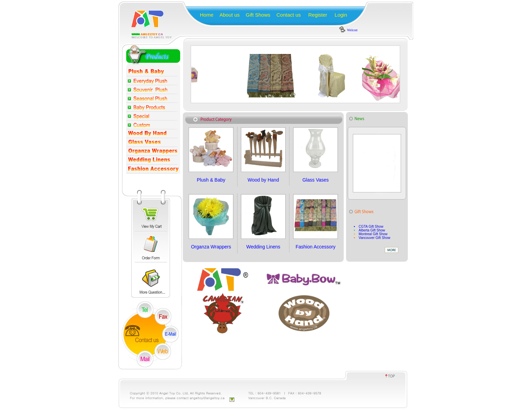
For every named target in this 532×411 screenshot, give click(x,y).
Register (318, 15)
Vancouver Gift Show (374, 238)
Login (341, 15)
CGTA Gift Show (371, 227)
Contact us (289, 15)
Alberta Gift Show (372, 230)
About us (230, 15)
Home (207, 15)
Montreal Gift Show (373, 234)
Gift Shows (258, 15)
